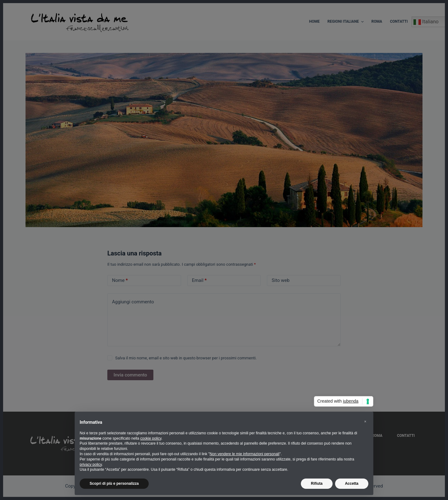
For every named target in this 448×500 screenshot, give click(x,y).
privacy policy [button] (91, 465)
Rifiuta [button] (317, 484)
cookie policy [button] (151, 438)
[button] (365, 422)
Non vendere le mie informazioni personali (245, 454)
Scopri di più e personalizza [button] (114, 484)
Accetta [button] (352, 484)
